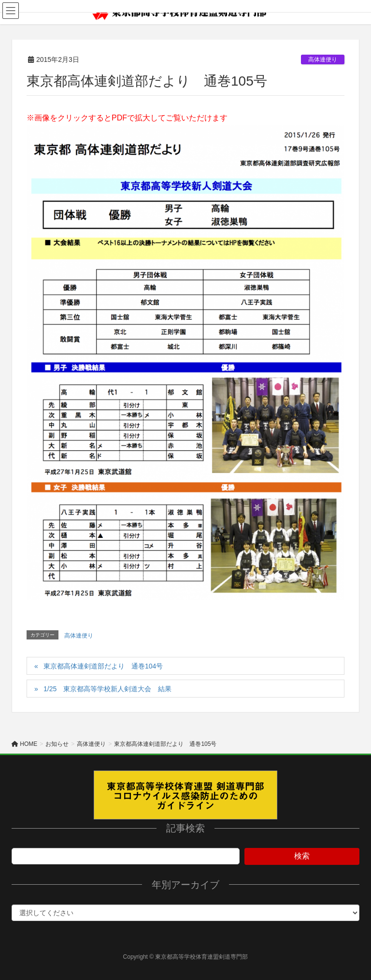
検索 (302, 856)
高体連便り (323, 59)
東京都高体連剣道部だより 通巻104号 (107, 666)
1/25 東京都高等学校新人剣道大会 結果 (107, 689)
